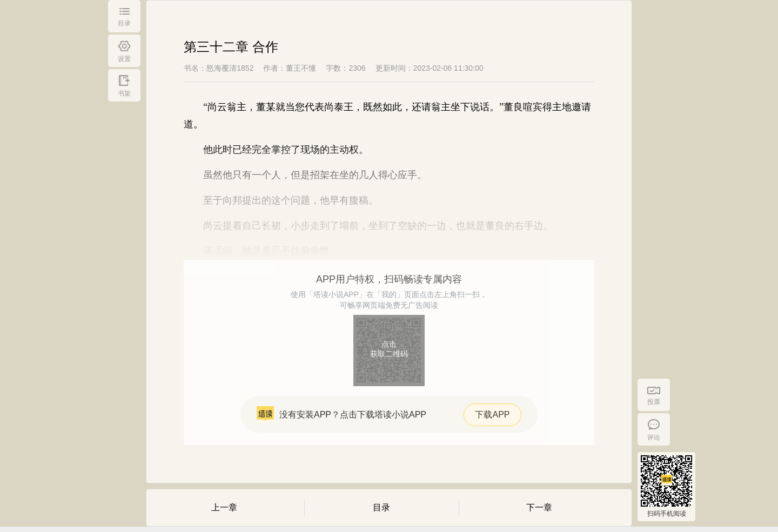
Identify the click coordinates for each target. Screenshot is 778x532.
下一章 (539, 507)
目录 (381, 507)
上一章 (224, 507)
